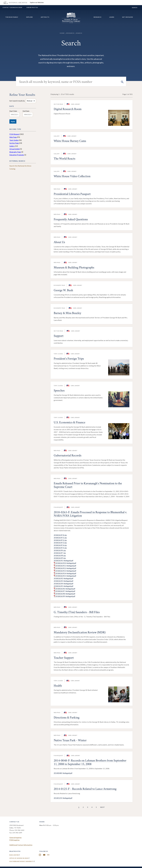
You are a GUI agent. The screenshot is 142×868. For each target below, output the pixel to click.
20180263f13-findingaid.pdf (66, 571)
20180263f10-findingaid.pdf (66, 563)
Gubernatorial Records (68, 456)
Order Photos (32, 7)
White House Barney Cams (70, 141)
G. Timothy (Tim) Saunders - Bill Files (77, 612)
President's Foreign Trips (69, 359)
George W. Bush (63, 291)
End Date (26, 111)
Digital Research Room (68, 109)
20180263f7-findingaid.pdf (65, 591)
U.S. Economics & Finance (70, 423)
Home (62, 33)
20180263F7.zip (60, 553)
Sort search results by (17, 101)
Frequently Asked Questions (71, 220)
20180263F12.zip (60, 540)
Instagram (40, 855)
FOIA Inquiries (14, 840)
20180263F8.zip (60, 556)
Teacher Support (64, 658)
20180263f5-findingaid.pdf (64, 586)
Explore (29, 17)
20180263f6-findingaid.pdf (65, 589)
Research (97, 17)
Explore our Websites (37, 2)
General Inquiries (16, 838)
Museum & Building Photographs (74, 268)
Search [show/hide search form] (135, 8)
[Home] (71, 22)
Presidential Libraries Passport (72, 194)
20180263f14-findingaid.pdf (66, 573)
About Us (59, 242)
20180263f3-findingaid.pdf (64, 581)
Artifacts (45, 17)
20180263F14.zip (60, 545)
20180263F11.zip (60, 538)
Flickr (48, 855)
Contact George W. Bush (12, 7)
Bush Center (15, 855)
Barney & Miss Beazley (67, 313)
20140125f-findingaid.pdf (63, 798)
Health (58, 686)
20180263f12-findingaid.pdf (66, 568)
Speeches (59, 391)
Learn (112, 17)
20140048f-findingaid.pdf (63, 773)
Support (59, 336)
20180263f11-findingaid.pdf (66, 566)
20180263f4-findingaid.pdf (64, 584)
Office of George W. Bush (20, 858)
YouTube (44, 855)
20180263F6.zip (60, 550)
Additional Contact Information (21, 845)
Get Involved (128, 17)
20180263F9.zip (60, 558)
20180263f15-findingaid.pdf (66, 576)
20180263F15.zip (60, 548)
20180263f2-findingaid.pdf (64, 578)
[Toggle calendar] (21, 114)
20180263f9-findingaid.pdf (65, 596)
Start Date (13, 111)
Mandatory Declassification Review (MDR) (80, 633)
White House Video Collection (72, 177)
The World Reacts (64, 159)
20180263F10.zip (60, 535)
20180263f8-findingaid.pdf (65, 594)
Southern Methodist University (22, 861)
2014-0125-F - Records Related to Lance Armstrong (85, 789)
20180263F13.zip (60, 543)
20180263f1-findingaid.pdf (64, 561)
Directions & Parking (67, 718)
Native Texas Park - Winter (70, 741)
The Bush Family (12, 17)
